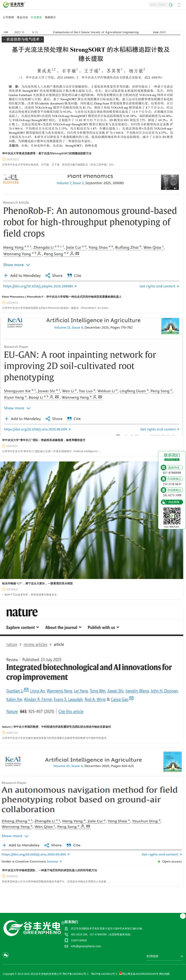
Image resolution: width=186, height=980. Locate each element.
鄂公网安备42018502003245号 (139, 974)
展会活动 (22, 17)
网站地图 (164, 974)
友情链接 (152, 956)
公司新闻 (8, 17)
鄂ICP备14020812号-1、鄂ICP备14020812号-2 (90, 974)
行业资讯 (36, 17)
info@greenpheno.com (86, 946)
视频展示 (50, 17)
